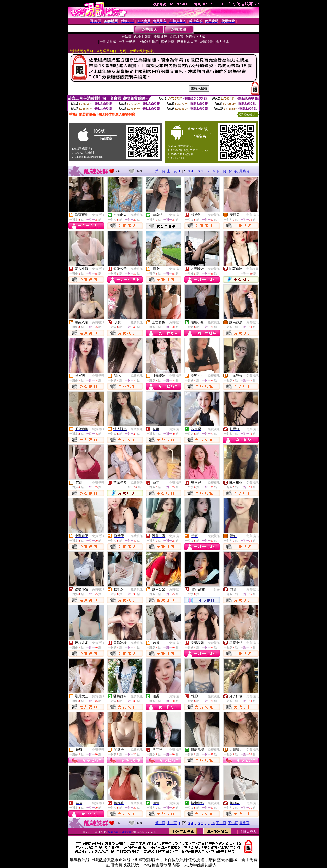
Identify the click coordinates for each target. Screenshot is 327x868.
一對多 (215, 589)
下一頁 (221, 171)
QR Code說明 (248, 115)
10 (213, 171)
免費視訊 (98, 215)
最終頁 (244, 171)
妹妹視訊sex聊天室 (120, 832)
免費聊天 (252, 269)
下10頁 (233, 171)
